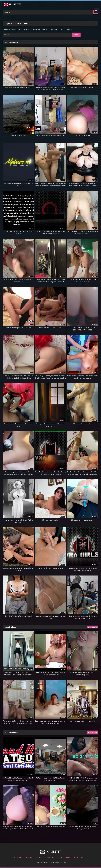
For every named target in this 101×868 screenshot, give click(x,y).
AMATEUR (17, 857)
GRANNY (28, 857)
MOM (68, 857)
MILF (60, 857)
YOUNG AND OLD (81, 857)
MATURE (51, 857)
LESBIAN (40, 857)
